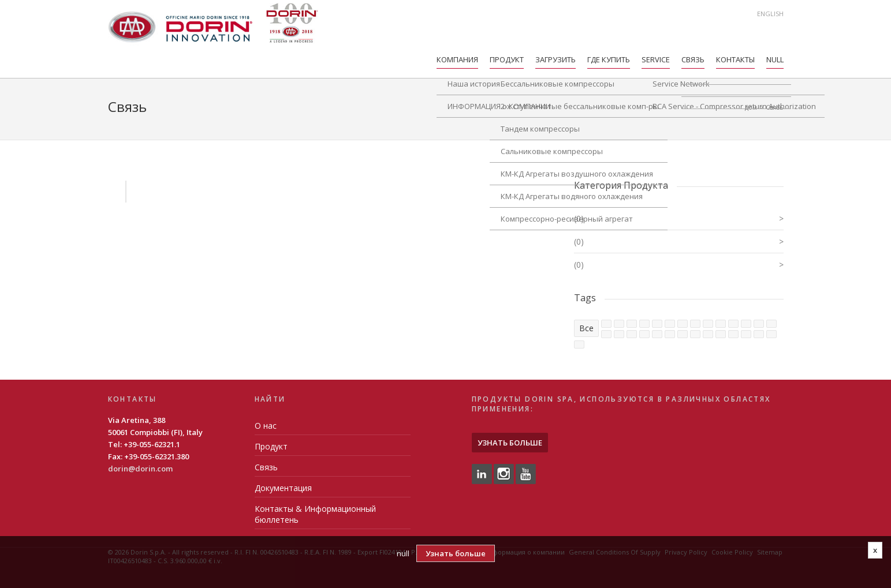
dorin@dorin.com (140, 469)
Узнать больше (510, 443)
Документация (283, 488)
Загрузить (556, 59)
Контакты (735, 59)
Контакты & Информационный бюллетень (315, 514)
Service (656, 59)
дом (751, 107)
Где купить (609, 59)
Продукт (507, 59)
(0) (679, 218)
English (770, 14)
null (775, 59)
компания (457, 59)
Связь (693, 59)
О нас (266, 426)
